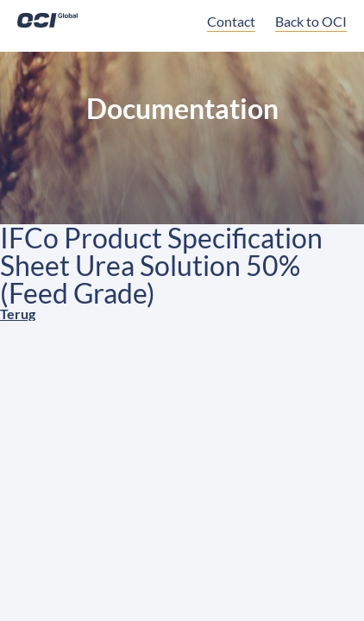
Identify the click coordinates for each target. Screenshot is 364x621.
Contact (231, 21)
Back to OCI (311, 21)
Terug (18, 314)
